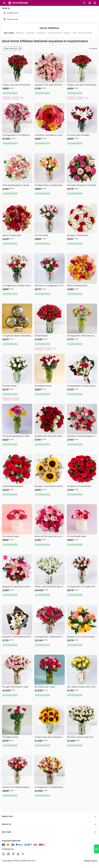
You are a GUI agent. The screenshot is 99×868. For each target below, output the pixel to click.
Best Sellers (9, 33)
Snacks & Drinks (85, 33)
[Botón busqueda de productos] (84, 3)
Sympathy (30, 33)
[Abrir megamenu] (4, 3)
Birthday (20, 33)
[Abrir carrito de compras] (95, 3)
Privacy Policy (90, 861)
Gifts (75, 33)
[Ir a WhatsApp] (96, 849)
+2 (21, 98)
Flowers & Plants (55, 33)
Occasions (41, 33)
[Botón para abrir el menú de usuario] (90, 3)
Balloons (67, 33)
